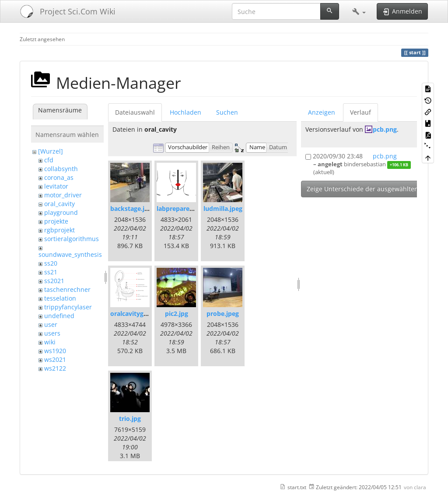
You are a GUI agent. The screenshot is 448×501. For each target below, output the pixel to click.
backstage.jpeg (133, 208)
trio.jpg (130, 419)
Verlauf (360, 112)
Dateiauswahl (135, 112)
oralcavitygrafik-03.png (145, 314)
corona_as (59, 177)
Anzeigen (322, 112)
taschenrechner (67, 289)
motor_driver (63, 195)
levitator (56, 186)
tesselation (60, 298)
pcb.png (385, 129)
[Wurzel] (51, 151)
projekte (56, 221)
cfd (49, 160)
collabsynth (61, 169)
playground (61, 212)
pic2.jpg (177, 314)
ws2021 (55, 359)
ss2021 (54, 281)
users (52, 333)
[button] (359, 11)
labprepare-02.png (184, 208)
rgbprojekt (59, 230)
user (51, 324)
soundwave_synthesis (70, 254)
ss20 (51, 263)
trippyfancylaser (68, 307)
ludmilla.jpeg (223, 208)
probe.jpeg (223, 314)
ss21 (51, 272)
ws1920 (55, 351)
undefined (59, 316)
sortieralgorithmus (72, 239)
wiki (50, 342)
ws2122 (55, 368)
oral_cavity (59, 204)
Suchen (227, 112)
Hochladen (185, 112)
